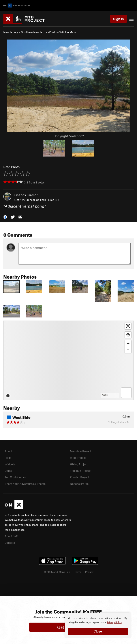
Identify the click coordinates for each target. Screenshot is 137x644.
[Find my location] (128, 335)
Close (98, 631)
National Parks (79, 484)
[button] (5, 217)
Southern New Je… (33, 32)
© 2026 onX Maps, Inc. (57, 572)
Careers (10, 543)
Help (8, 458)
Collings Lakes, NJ (47, 200)
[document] (98, 625)
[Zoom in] (128, 343)
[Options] (126, 393)
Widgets (10, 464)
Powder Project (80, 477)
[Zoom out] (128, 350)
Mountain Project (81, 451)
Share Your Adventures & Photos (25, 484)
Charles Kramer (26, 195)
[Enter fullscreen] (128, 326)
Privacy (89, 572)
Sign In (118, 19)
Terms (78, 572)
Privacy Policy (114, 622)
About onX (11, 536)
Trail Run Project (80, 471)
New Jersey (11, 32)
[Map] (68, 360)
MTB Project (78, 458)
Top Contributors (15, 477)
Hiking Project (79, 464)
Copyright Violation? (68, 136)
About (8, 451)
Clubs (8, 471)
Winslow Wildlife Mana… (63, 32)
